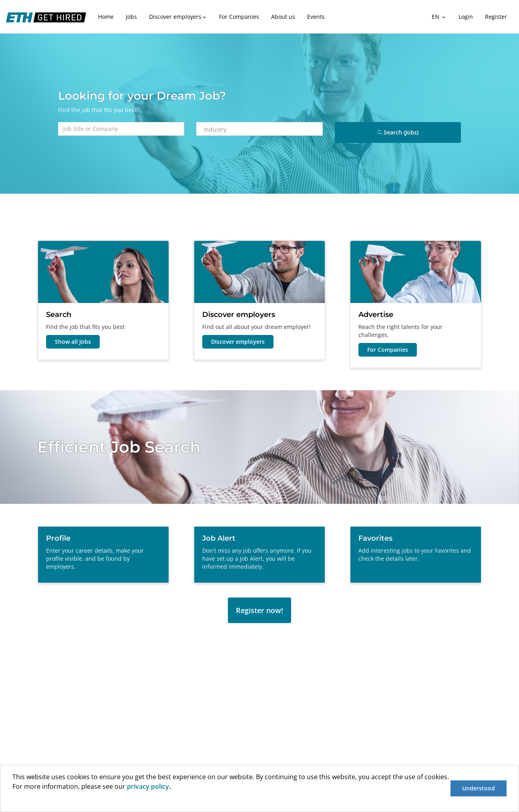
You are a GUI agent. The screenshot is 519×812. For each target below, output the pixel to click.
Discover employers (178, 17)
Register (496, 17)
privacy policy (148, 786)
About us (283, 17)
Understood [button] (479, 788)
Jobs (131, 17)
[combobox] (263, 129)
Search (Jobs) (398, 132)
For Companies (239, 17)
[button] (14, 801)
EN (439, 17)
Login (466, 17)
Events (316, 17)
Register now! (259, 610)
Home (106, 17)
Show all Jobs (73, 342)
